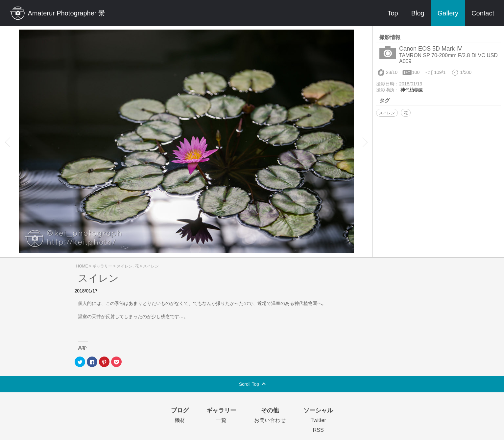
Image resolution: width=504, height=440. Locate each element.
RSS (318, 430)
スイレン (387, 113)
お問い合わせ (270, 420)
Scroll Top (249, 384)
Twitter (318, 420)
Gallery (448, 13)
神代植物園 (412, 90)
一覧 (221, 420)
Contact (483, 13)
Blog (418, 13)
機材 (180, 420)
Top (393, 13)
